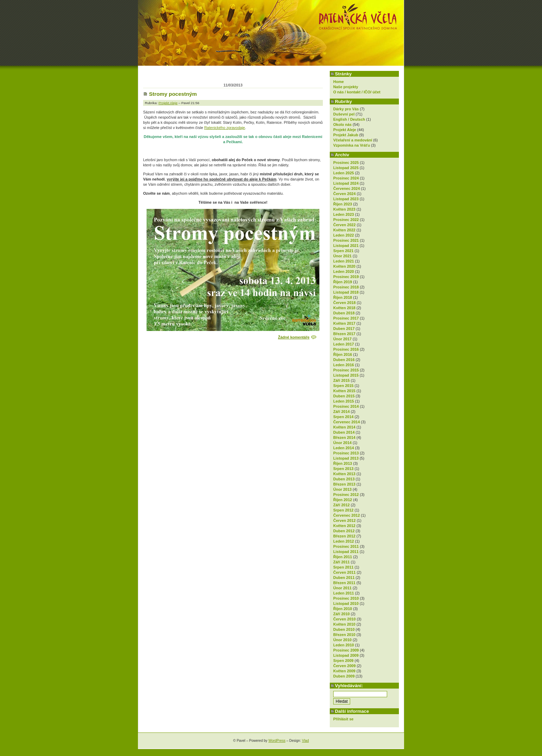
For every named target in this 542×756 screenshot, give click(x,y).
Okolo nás (342, 125)
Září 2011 (342, 562)
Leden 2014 (344, 448)
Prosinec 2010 (346, 598)
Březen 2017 (344, 334)
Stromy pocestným (173, 94)
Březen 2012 (344, 536)
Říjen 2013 (343, 463)
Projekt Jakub (346, 135)
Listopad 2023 (346, 199)
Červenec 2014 (347, 422)
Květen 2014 (344, 427)
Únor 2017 (342, 339)
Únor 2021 (342, 256)
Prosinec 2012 (346, 495)
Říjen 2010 (343, 609)
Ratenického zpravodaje (225, 128)
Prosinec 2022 (346, 220)
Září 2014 (342, 412)
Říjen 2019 (343, 282)
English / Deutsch (349, 119)
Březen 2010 (344, 635)
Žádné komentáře (294, 337)
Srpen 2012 (343, 510)
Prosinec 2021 (346, 240)
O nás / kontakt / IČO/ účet (357, 92)
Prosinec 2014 (346, 406)
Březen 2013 (344, 484)
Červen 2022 (344, 225)
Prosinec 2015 (346, 370)
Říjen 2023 (343, 204)
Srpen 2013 (343, 469)
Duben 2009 (344, 676)
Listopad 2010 (346, 603)
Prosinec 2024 (346, 178)
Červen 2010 (344, 619)
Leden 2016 (344, 365)
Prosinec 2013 (346, 453)
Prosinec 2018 (346, 287)
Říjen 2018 (343, 297)
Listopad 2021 (346, 246)
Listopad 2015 (346, 375)
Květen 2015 (344, 391)
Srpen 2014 (343, 417)
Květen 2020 (344, 266)
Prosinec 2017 (346, 318)
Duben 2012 (344, 531)
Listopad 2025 (346, 168)
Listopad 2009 (346, 655)
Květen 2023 (344, 209)
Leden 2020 (344, 271)
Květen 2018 (344, 308)
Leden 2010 (344, 645)
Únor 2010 (342, 640)
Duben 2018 (344, 313)
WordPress (277, 741)
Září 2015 (342, 380)
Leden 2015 (344, 401)
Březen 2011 (344, 583)
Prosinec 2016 (346, 349)
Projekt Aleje (345, 130)
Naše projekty (346, 87)
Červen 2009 (344, 666)
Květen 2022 (344, 230)
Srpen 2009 (343, 661)
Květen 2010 (344, 624)
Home (339, 82)
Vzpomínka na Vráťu (352, 145)
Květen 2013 (344, 474)
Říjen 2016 (343, 354)
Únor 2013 (342, 489)
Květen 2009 (344, 671)
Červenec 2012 (347, 515)
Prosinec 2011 (346, 546)
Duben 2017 (344, 329)
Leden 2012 (344, 541)
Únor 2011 (342, 588)
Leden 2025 (344, 173)
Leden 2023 (344, 214)
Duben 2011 (344, 578)
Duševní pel (344, 114)
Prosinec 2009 (346, 650)
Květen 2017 (344, 323)
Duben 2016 (344, 360)
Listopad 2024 (346, 183)
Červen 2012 (344, 520)
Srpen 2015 (343, 386)
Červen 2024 (344, 194)
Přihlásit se (343, 719)
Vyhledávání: (349, 686)
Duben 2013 (344, 479)
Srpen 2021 (343, 251)
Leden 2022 (344, 235)
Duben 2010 (344, 629)
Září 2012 (342, 505)
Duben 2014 (344, 432)
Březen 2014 (344, 437)
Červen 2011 (344, 572)
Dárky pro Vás (346, 109)
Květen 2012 (344, 526)
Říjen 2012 (343, 500)
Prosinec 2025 (346, 163)
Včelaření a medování (353, 140)
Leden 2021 (344, 261)
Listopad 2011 (346, 552)
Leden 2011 (344, 593)
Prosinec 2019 (346, 277)
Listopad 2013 (346, 458)
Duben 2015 (344, 396)
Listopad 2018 (346, 292)
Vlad (305, 741)
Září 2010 (342, 614)
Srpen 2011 (343, 567)
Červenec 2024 (347, 188)
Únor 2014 (342, 443)
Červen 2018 (344, 303)
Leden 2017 (344, 344)
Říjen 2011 (343, 557)
